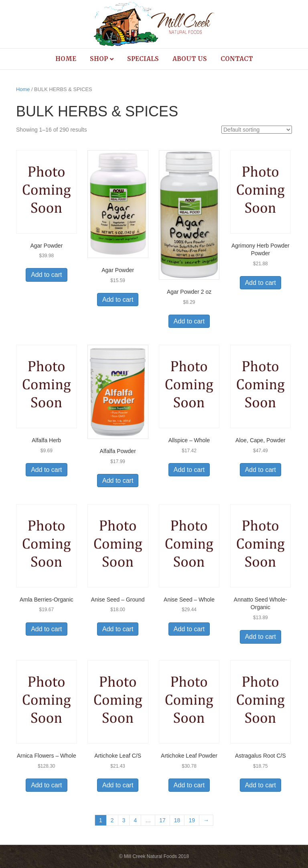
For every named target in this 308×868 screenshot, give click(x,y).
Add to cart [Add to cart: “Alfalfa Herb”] (46, 470)
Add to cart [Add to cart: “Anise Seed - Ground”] (118, 629)
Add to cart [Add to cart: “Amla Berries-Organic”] (46, 629)
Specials (143, 59)
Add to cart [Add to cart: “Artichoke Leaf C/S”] (118, 785)
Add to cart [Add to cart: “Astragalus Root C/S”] (260, 785)
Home (66, 59)
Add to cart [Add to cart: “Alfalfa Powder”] (118, 481)
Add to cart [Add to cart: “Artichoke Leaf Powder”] (189, 785)
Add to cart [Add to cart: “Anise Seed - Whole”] (189, 629)
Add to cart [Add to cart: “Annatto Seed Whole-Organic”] (260, 637)
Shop (99, 59)
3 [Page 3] (124, 820)
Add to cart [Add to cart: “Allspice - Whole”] (189, 470)
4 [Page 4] (135, 820)
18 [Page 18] (177, 820)
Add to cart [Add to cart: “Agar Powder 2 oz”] (189, 321)
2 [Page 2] (112, 820)
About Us (190, 59)
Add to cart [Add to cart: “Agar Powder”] (46, 275)
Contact (237, 59)
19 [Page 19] (192, 820)
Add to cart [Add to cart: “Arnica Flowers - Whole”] (46, 785)
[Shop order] (257, 130)
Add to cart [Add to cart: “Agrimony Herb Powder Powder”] (260, 283)
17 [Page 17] (162, 820)
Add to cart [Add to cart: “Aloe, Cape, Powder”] (260, 470)
